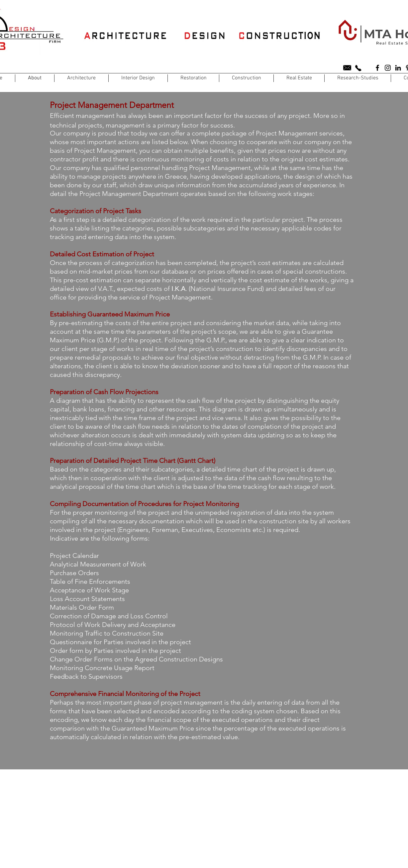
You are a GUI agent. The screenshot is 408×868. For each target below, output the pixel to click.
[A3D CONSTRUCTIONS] (377, 68)
